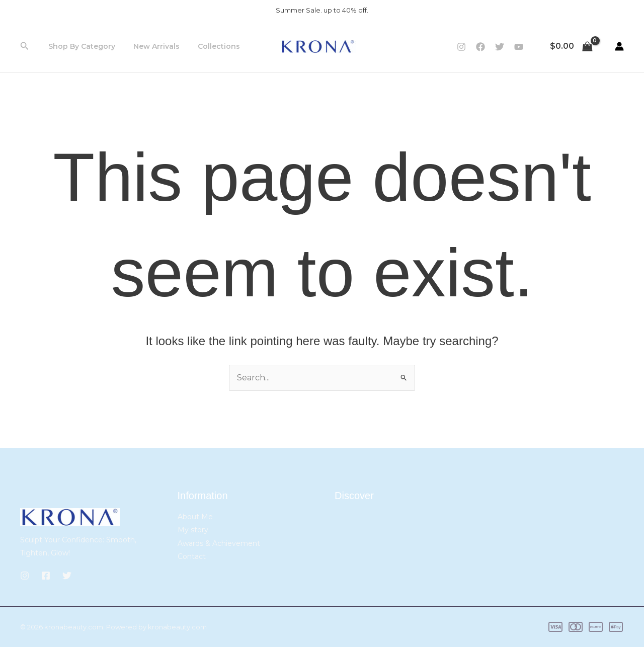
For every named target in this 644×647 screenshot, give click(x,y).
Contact (192, 556)
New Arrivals (150, 46)
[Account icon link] (619, 46)
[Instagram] (461, 47)
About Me (195, 517)
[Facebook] (480, 47)
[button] (25, 46)
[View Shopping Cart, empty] (571, 46)
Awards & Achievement (219, 543)
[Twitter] (500, 47)
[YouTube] (519, 47)
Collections (209, 46)
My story (193, 530)
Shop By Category (80, 46)
